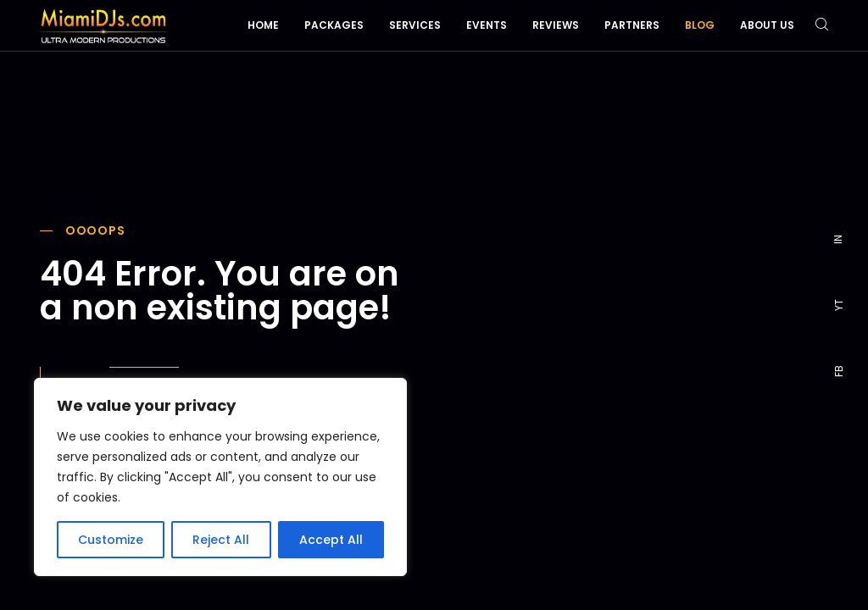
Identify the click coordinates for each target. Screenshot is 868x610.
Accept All (331, 540)
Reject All (221, 540)
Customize (111, 540)
